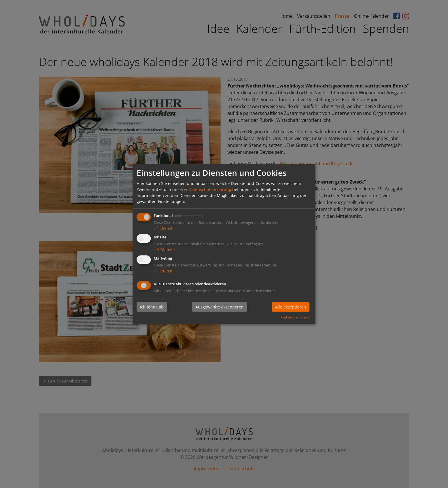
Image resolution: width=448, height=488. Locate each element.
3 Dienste (164, 250)
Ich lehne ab (152, 307)
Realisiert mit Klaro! (295, 317)
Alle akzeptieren (291, 307)
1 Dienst (163, 228)
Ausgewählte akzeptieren (220, 307)
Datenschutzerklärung (210, 189)
